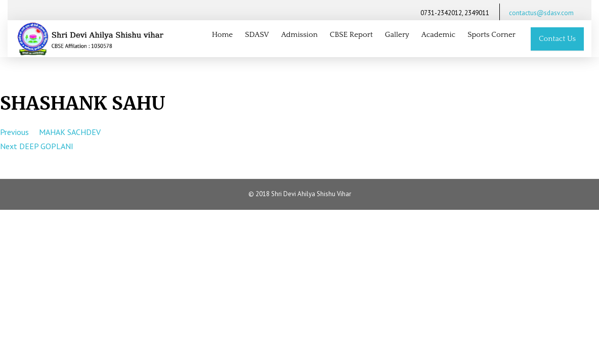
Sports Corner (491, 35)
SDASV (257, 35)
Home (223, 35)
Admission (299, 35)
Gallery (397, 35)
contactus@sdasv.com (541, 13)
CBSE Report (351, 35)
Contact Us (557, 39)
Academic (439, 35)
